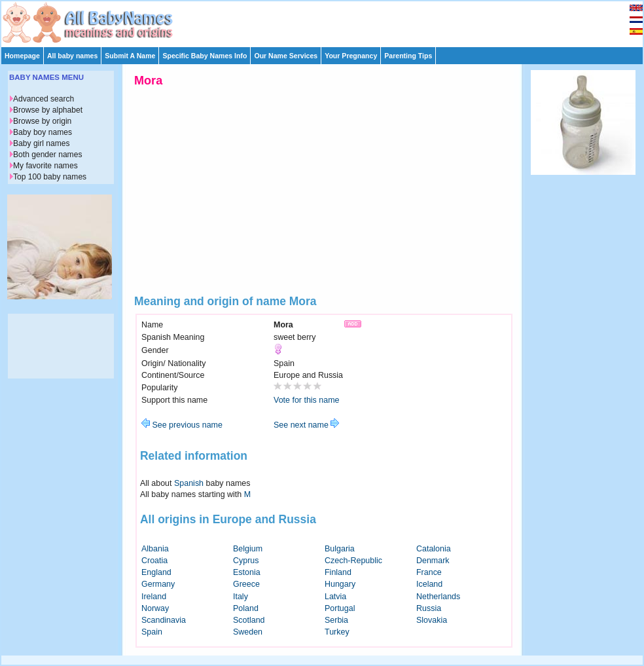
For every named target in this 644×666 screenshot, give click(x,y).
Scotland (249, 620)
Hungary (340, 584)
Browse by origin (42, 121)
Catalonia (434, 549)
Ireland (154, 597)
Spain (152, 632)
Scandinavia (164, 620)
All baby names (72, 56)
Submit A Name (130, 56)
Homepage (22, 56)
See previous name (182, 425)
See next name (306, 425)
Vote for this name (307, 400)
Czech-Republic (353, 561)
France (429, 572)
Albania (155, 549)
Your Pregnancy (351, 56)
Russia (429, 608)
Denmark (433, 561)
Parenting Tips (408, 56)
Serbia (336, 620)
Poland (246, 608)
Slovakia (432, 620)
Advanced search (44, 99)
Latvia (335, 597)
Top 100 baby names (50, 177)
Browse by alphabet (48, 110)
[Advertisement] (328, 21)
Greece (246, 584)
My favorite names (45, 166)
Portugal (340, 608)
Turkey (337, 632)
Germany (158, 584)
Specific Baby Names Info (205, 56)
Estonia (247, 572)
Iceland (429, 584)
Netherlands (438, 597)
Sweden (248, 632)
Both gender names (47, 155)
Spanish (189, 483)
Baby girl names (42, 143)
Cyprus (246, 561)
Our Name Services (286, 56)
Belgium (248, 549)
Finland (338, 572)
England (156, 572)
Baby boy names (43, 132)
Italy (241, 597)
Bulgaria (340, 549)
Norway (155, 608)
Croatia (154, 561)
